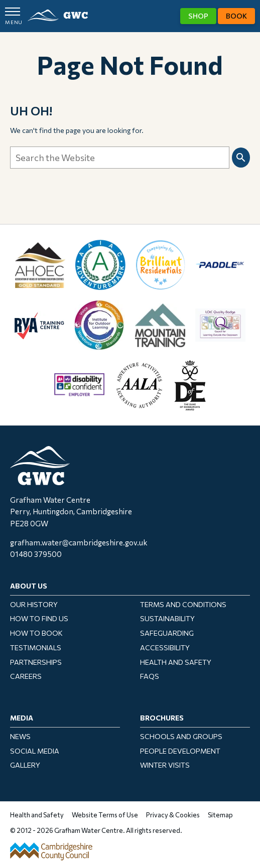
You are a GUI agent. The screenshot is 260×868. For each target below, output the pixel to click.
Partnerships (36, 662)
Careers (26, 676)
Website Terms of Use (105, 815)
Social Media (35, 751)
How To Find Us (39, 618)
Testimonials (36, 647)
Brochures (162, 718)
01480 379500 (36, 554)
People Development (180, 751)
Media (22, 718)
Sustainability (167, 618)
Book (236, 16)
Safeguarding (167, 633)
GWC (58, 16)
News (20, 736)
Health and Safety (176, 662)
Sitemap (220, 815)
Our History (34, 604)
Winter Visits (165, 765)
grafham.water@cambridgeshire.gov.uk (79, 542)
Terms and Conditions (183, 604)
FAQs (150, 676)
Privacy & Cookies (173, 815)
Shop (198, 16)
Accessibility (165, 647)
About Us (29, 586)
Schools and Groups (181, 736)
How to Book (36, 633)
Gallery (25, 765)
